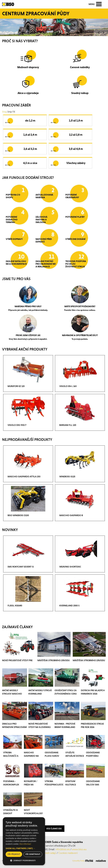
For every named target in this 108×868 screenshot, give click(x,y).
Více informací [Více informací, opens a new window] (25, 844)
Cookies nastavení (68, 853)
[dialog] (24, 841)
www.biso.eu (79, 849)
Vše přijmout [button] (14, 854)
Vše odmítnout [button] (33, 854)
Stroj (4, 112)
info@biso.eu (63, 849)
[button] (24, 848)
